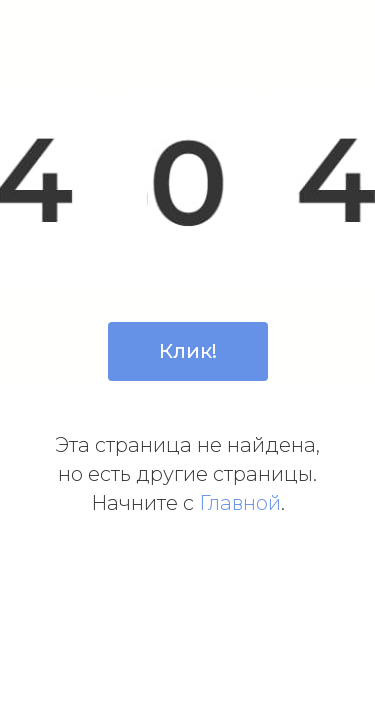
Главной (240, 503)
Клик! (188, 351)
